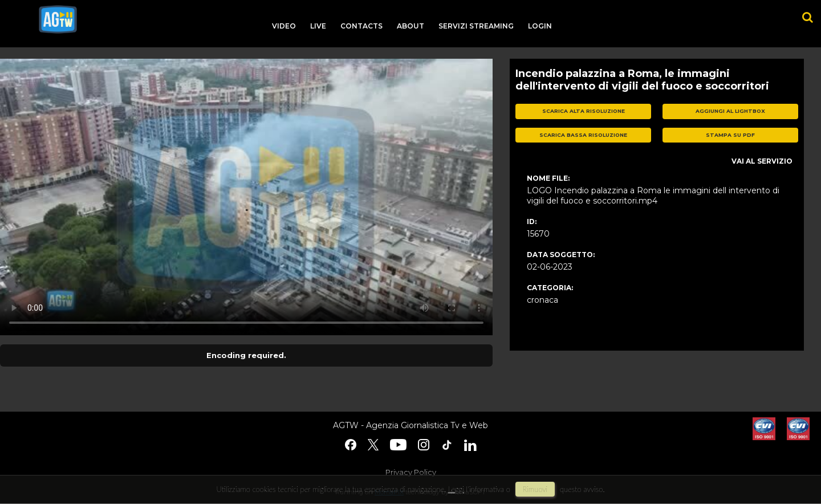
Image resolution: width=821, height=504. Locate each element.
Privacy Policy (411, 472)
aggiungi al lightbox (730, 111)
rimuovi (535, 489)
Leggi (456, 489)
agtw (58, 19)
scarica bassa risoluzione (583, 135)
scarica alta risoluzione (584, 111)
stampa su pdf (730, 135)
